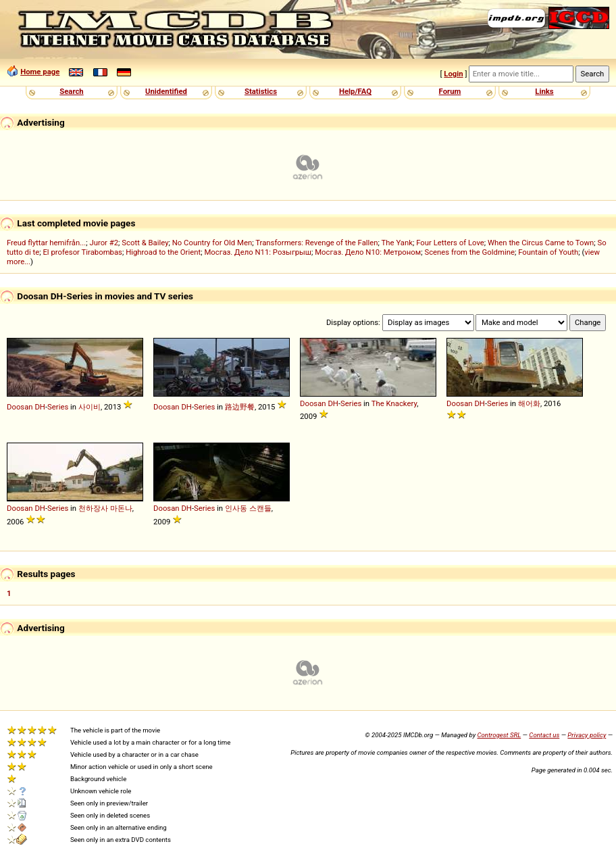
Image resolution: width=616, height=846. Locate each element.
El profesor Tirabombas (82, 252)
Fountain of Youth (548, 252)
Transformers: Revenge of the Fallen (316, 243)
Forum (450, 91)
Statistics (261, 91)
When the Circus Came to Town (541, 243)
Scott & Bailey (145, 243)
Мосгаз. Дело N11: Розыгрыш (258, 252)
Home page (40, 72)
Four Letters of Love (450, 243)
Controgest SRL (499, 735)
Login (453, 74)
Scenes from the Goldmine (469, 252)
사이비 (89, 407)
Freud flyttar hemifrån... (46, 243)
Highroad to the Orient (163, 252)
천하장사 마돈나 (105, 508)
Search (71, 91)
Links (544, 91)
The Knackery (394, 403)
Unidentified (166, 91)
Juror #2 (104, 243)
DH (40, 407)
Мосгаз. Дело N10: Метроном (368, 252)
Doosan (20, 407)
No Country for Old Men (212, 243)
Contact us (544, 735)
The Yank (397, 243)
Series (58, 407)
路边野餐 (240, 407)
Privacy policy (587, 735)
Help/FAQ (355, 91)
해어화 (529, 403)
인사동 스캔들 (248, 508)
